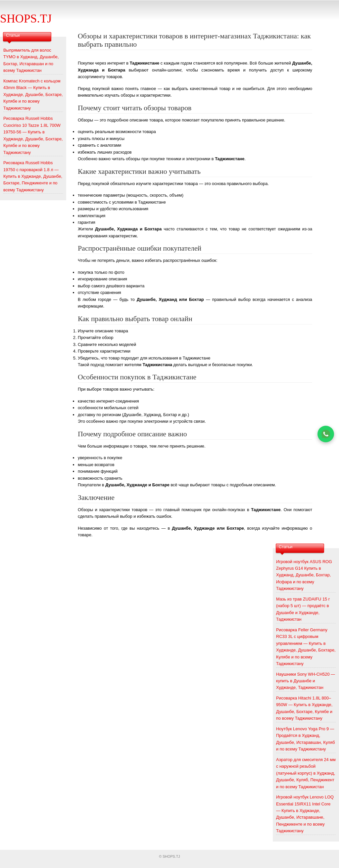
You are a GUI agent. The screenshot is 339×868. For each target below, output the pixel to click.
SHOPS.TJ (26, 19)
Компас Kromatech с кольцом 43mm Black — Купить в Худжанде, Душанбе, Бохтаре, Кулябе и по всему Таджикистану (33, 95)
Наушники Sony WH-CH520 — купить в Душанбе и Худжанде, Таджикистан (306, 681)
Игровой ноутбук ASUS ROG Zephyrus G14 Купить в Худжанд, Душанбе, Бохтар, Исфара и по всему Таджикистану (304, 575)
